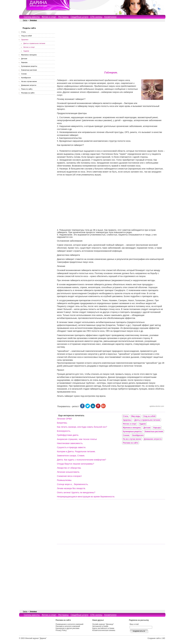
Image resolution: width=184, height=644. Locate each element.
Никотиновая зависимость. (70, 443)
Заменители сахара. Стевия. (71, 456)
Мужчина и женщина (29, 55)
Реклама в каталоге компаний (68, 626)
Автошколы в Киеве (100, 626)
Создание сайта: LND (156, 638)
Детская (24, 59)
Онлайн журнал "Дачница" (103, 624)
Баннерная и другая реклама (67, 628)
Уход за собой (26, 36)
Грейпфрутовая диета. (68, 435)
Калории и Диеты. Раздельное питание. (76, 451)
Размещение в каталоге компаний (69, 624)
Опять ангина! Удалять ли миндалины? (76, 492)
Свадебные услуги (79, 17)
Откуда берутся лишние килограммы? (75, 464)
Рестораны (63, 17)
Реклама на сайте (28, 93)
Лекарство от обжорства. (69, 468)
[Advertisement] (111, 47)
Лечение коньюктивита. (68, 472)
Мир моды (136, 416)
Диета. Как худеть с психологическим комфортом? (81, 460)
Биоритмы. (62, 423)
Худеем (26, 51)
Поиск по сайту (27, 89)
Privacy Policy (61, 630)
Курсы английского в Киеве (103, 628)
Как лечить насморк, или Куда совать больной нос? (82, 427)
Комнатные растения (29, 70)
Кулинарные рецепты (29, 66)
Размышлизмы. (64, 480)
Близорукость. (64, 431)
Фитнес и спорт (49, 17)
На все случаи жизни (29, 81)
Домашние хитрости (29, 85)
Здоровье (25, 40)
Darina (25, 20)
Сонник (24, 74)
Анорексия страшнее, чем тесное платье (77, 439)
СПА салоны (96, 17)
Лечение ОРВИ (64, 419)
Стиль (23, 32)
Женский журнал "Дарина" (36, 638)
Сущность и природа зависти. (71, 447)
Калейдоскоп (26, 78)
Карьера (24, 62)
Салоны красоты (32, 17)
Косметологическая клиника (104, 630)
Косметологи (110, 17)
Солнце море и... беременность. (73, 484)
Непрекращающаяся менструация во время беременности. (86, 497)
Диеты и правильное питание (34, 43)
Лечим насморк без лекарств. (71, 488)
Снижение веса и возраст (69, 476)
